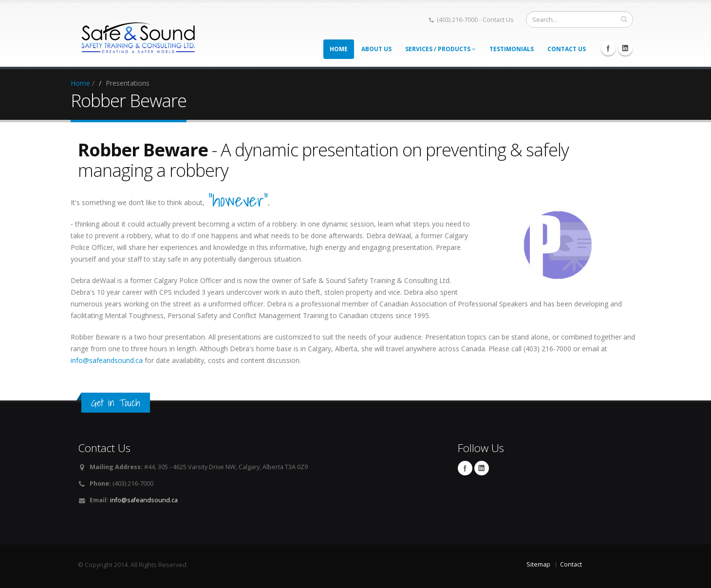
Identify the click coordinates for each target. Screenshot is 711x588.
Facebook (608, 48)
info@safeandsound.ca (107, 360)
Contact (571, 564)
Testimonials (512, 49)
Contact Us (567, 49)
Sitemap (538, 564)
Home (339, 49)
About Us (376, 49)
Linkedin (625, 48)
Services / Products (440, 49)
